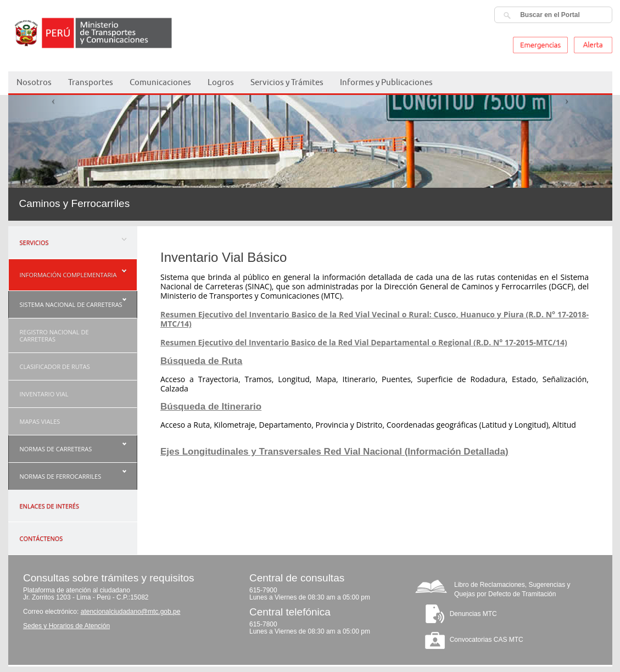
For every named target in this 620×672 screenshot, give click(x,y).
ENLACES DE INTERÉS (49, 506)
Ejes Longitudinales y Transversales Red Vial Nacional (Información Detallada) (334, 452)
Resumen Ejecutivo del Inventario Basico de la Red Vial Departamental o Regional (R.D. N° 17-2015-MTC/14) (364, 342)
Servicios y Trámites (287, 82)
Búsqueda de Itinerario (211, 407)
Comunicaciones (160, 82)
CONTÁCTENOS (41, 538)
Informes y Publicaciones (386, 82)
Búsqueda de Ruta (201, 361)
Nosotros (34, 82)
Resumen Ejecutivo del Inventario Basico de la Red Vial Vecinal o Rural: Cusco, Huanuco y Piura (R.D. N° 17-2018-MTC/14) (375, 319)
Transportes (91, 82)
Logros (221, 82)
